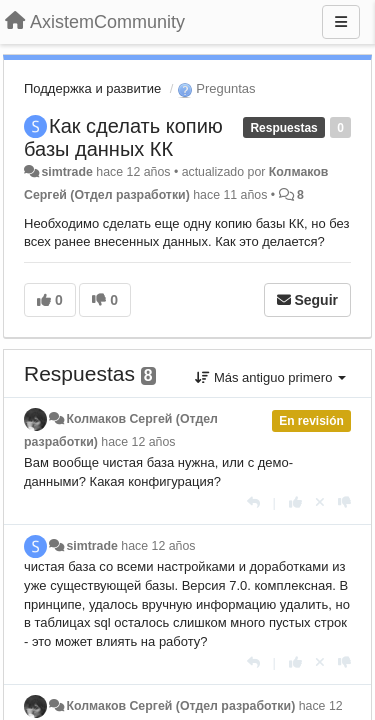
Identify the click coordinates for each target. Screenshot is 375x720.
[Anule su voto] (320, 502)
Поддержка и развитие (92, 88)
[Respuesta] (253, 502)
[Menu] (341, 22)
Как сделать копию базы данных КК (123, 137)
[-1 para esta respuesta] (344, 502)
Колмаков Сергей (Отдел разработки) (180, 706)
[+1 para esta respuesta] (295, 502)
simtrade (66, 172)
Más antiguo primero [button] (270, 377)
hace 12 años (138, 442)
